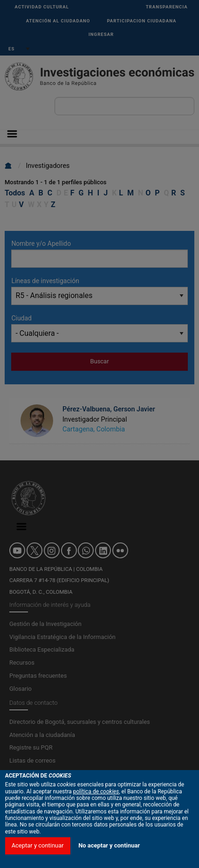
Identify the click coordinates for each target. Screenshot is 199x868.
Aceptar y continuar (38, 845)
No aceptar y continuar (109, 845)
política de (96, 792)
